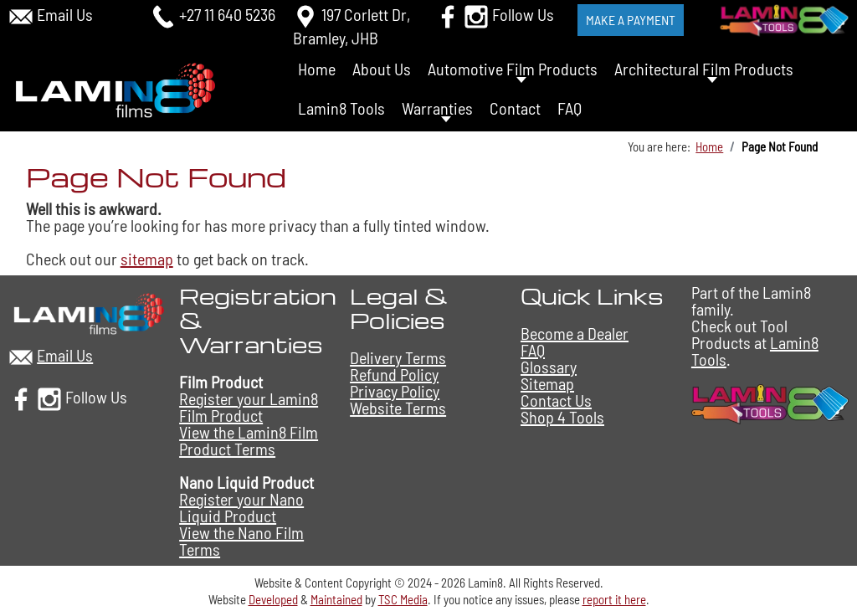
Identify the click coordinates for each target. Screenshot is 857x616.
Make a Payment (631, 20)
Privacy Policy (395, 391)
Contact (515, 108)
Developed (273, 599)
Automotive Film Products (513, 69)
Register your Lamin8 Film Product (249, 407)
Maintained (336, 599)
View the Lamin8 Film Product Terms (249, 440)
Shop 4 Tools (562, 417)
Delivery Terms (398, 357)
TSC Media (403, 599)
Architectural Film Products (704, 69)
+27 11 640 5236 (227, 14)
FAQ (570, 108)
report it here (614, 599)
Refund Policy (394, 374)
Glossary (549, 367)
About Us (382, 69)
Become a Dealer (575, 333)
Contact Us (556, 400)
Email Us (65, 14)
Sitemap (547, 383)
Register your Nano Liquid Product (241, 507)
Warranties (437, 108)
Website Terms (398, 408)
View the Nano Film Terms (241, 541)
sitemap (147, 259)
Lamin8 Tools (341, 108)
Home (317, 69)
